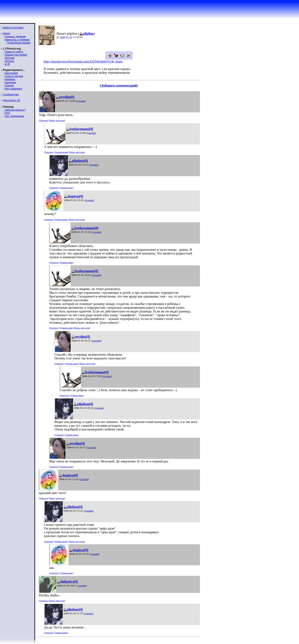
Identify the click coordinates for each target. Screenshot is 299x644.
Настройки (11, 73)
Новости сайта (14, 52)
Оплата (9, 61)
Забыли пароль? (15, 110)
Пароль (9, 85)
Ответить (44, 120)
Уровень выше (61, 152)
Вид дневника (13, 89)
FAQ (7, 113)
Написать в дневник (17, 40)
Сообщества (11, 94)
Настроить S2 (12, 100)
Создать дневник (15, 36)
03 (71, 37)
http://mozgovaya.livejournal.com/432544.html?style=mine (83, 61)
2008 (62, 37)
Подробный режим (18, 43)
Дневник (10, 79)
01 (67, 37)
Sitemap (10, 58)
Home (7, 33)
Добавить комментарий (119, 85)
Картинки (10, 82)
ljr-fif (7, 64)
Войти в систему (13, 28)
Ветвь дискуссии (57, 120)
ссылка (81, 101)
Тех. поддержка (14, 116)
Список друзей (14, 76)
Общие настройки (16, 55)
